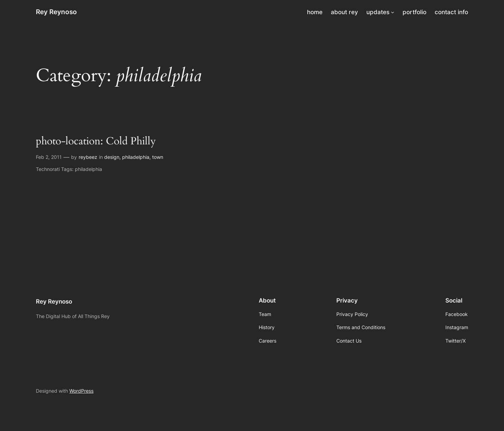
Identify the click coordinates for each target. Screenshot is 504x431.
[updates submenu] (393, 12)
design (112, 157)
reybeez (88, 157)
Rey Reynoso (56, 12)
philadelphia (136, 157)
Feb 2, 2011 (49, 157)
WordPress (81, 391)
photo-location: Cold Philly (96, 142)
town (158, 157)
